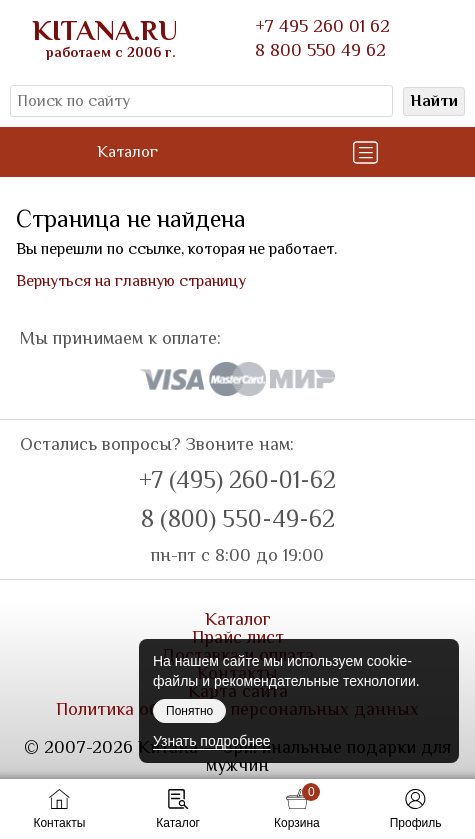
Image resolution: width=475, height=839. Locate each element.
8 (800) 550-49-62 (238, 519)
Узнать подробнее (211, 741)
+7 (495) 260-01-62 (237, 480)
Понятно (189, 711)
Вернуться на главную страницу (131, 281)
